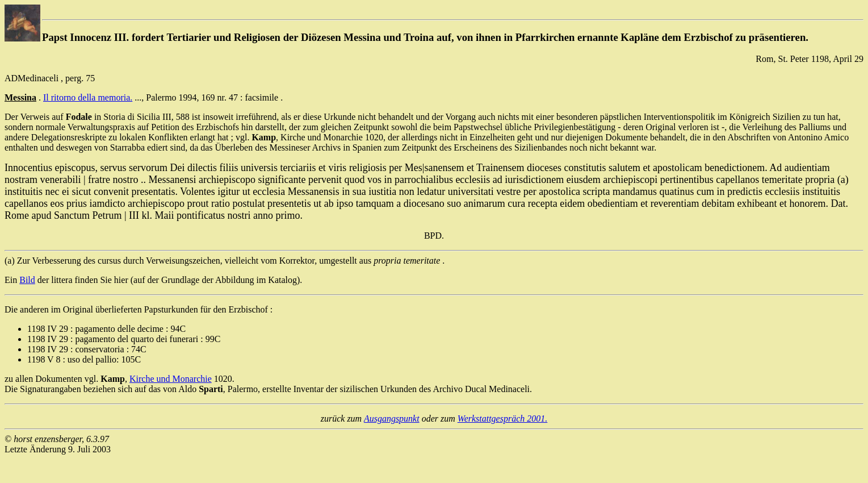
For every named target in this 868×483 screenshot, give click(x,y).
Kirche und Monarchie (171, 379)
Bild (27, 280)
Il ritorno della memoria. (88, 97)
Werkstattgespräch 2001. (503, 419)
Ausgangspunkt (392, 419)
